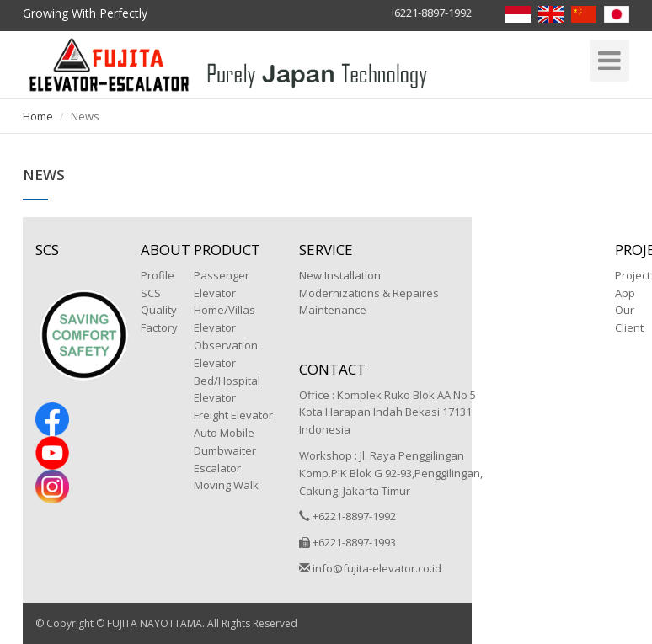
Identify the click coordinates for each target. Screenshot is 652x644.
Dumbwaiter (225, 450)
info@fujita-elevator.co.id (370, 568)
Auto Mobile (224, 433)
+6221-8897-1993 (347, 542)
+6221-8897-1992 (347, 516)
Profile (158, 275)
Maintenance (333, 310)
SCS (151, 293)
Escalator (217, 468)
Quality (159, 310)
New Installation (340, 275)
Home (38, 116)
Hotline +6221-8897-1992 (411, 13)
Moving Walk (226, 485)
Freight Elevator (233, 415)
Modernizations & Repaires (369, 293)
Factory (159, 327)
